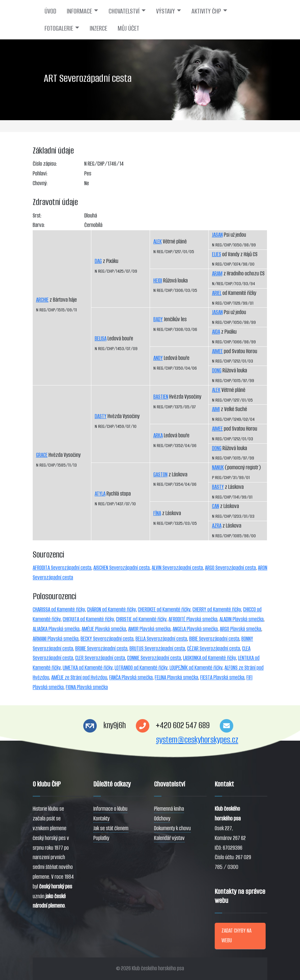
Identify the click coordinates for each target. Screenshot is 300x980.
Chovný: (40, 183)
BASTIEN (161, 397)
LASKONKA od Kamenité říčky (209, 658)
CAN (216, 506)
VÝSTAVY (166, 11)
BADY (158, 319)
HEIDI (158, 281)
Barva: (39, 225)
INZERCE (98, 28)
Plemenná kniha (169, 809)
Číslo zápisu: (45, 164)
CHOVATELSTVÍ (124, 11)
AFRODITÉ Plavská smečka (193, 619)
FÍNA (157, 513)
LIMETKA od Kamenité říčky (88, 668)
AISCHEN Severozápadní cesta (122, 568)
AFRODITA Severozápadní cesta (62, 568)
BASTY (218, 487)
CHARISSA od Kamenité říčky (59, 610)
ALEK (158, 242)
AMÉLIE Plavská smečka (104, 629)
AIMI (216, 409)
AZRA (217, 526)
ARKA (158, 435)
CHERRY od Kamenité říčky (217, 610)
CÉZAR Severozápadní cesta (214, 649)
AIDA (216, 332)
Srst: (37, 216)
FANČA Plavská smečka (131, 678)
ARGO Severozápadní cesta (230, 568)
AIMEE (217, 351)
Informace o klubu (110, 809)
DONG (217, 370)
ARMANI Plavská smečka (56, 639)
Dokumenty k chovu (172, 828)
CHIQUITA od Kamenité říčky (88, 619)
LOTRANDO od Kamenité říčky (141, 668)
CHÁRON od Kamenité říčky (111, 610)
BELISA (101, 339)
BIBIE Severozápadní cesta (214, 639)
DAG (98, 261)
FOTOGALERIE (59, 28)
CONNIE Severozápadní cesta (154, 658)
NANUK (218, 467)
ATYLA (100, 494)
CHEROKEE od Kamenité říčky (164, 610)
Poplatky (101, 838)
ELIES (217, 254)
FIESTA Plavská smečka (222, 678)
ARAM (217, 274)
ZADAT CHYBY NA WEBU (236, 936)
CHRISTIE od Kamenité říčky (141, 619)
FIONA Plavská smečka (87, 687)
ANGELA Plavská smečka (195, 629)
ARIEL (217, 293)
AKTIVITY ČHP (206, 11)
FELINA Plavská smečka (176, 678)
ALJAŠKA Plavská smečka (56, 629)
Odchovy (162, 819)
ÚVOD (50, 11)
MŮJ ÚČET (128, 28)
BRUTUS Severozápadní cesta (157, 649)
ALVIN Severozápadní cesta (177, 568)
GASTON (160, 475)
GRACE (42, 455)
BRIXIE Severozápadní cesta (101, 649)
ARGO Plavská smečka (241, 629)
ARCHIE (42, 300)
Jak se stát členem (111, 828)
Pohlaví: (40, 174)
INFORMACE (79, 11)
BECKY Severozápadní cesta (107, 639)
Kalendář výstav (169, 838)
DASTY (101, 416)
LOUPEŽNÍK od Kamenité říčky (196, 668)
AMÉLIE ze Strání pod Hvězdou (79, 678)
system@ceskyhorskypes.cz (197, 740)
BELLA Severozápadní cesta (161, 639)
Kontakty (101, 819)
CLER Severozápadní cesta (100, 658)
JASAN (217, 235)
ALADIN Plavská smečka (242, 619)
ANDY (158, 358)
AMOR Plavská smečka (149, 629)
